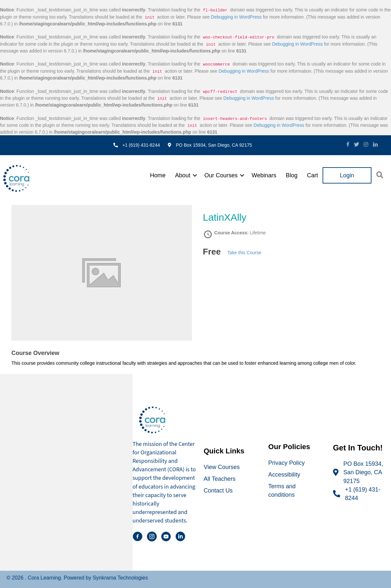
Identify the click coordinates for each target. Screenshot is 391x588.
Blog (292, 175)
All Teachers (220, 479)
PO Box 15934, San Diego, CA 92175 (363, 472)
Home (158, 175)
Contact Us (218, 491)
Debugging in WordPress (236, 17)
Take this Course (244, 253)
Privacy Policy (286, 463)
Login (347, 175)
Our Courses (221, 175)
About (183, 175)
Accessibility (284, 475)
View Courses (222, 467)
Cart (312, 175)
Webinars (264, 175)
